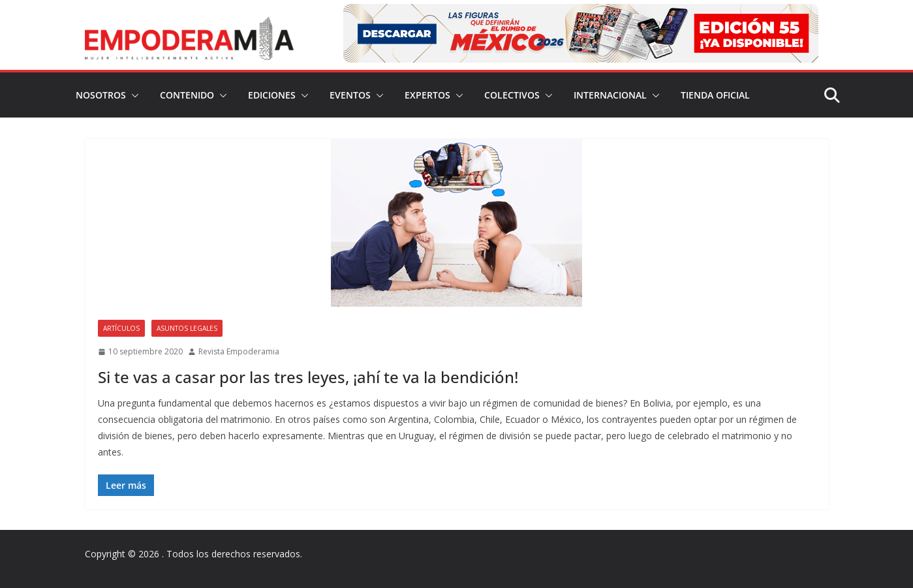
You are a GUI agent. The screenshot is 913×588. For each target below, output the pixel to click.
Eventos (350, 95)
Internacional (610, 95)
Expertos (427, 95)
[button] (132, 95)
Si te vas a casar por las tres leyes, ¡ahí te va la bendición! (308, 377)
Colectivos (512, 95)
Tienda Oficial (715, 95)
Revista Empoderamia (239, 351)
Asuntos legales (187, 328)
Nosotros (101, 95)
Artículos (121, 328)
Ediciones (272, 95)
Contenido (187, 95)
